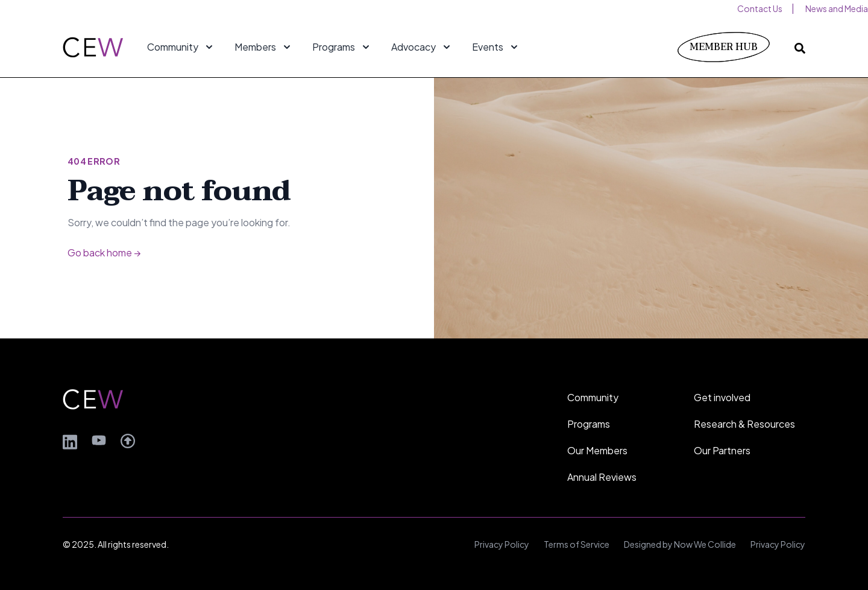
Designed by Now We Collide (680, 544)
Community (593, 397)
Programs (589, 424)
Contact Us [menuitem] (760, 8)
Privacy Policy (502, 544)
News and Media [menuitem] (837, 8)
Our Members (597, 450)
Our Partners (722, 450)
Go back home (104, 252)
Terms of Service (577, 544)
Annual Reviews (602, 477)
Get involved (722, 397)
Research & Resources (744, 424)
